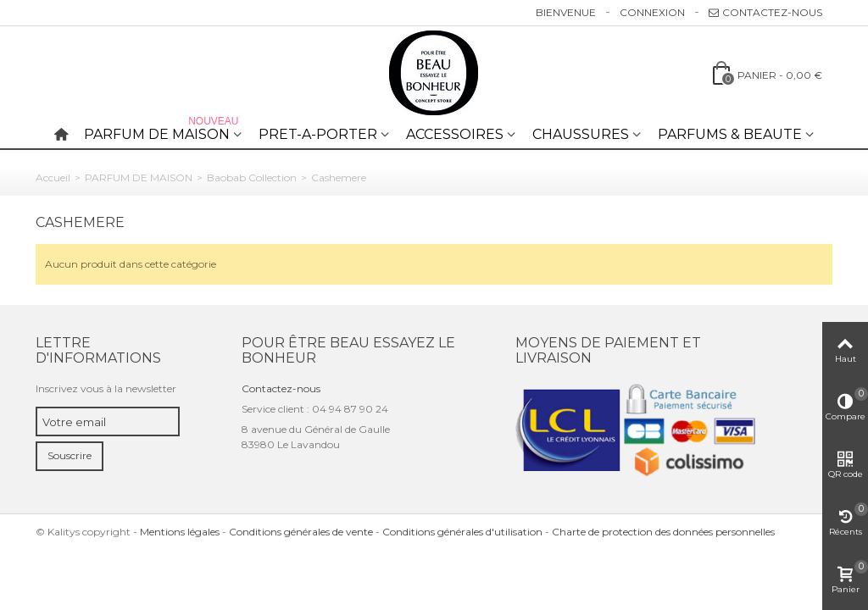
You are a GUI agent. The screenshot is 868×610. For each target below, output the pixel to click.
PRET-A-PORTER (318, 134)
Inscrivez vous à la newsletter (106, 388)
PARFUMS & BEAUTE (730, 134)
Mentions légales (180, 532)
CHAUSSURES (581, 134)
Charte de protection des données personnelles (663, 532)
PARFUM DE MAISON (163, 131)
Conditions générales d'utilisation (462, 532)
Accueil (53, 177)
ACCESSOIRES (455, 134)
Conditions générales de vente (301, 532)
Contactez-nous (765, 12)
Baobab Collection (252, 177)
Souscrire (70, 455)
